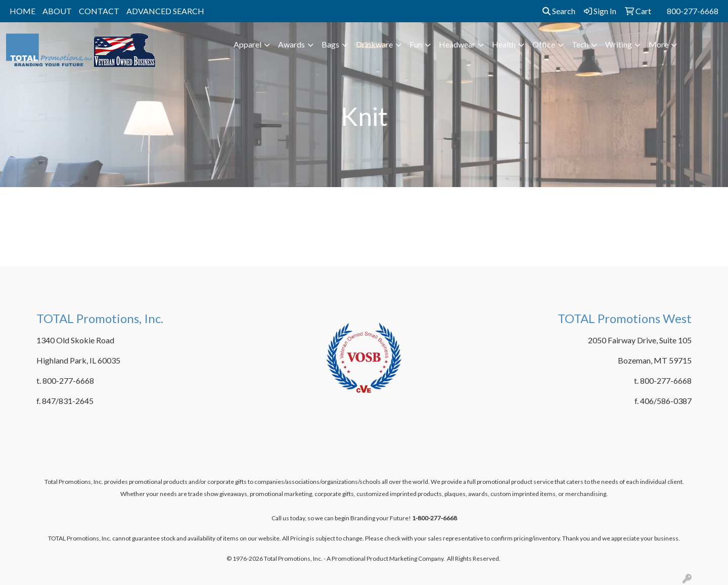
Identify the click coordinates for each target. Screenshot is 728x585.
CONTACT (99, 11)
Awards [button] (291, 44)
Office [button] (544, 44)
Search (559, 11)
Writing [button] (619, 44)
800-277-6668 (693, 11)
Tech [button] (580, 44)
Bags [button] (330, 44)
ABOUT (57, 11)
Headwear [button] (457, 44)
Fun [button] (416, 44)
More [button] (658, 44)
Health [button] (504, 44)
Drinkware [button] (374, 44)
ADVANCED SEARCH (165, 11)
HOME (22, 11)
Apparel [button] (247, 44)
